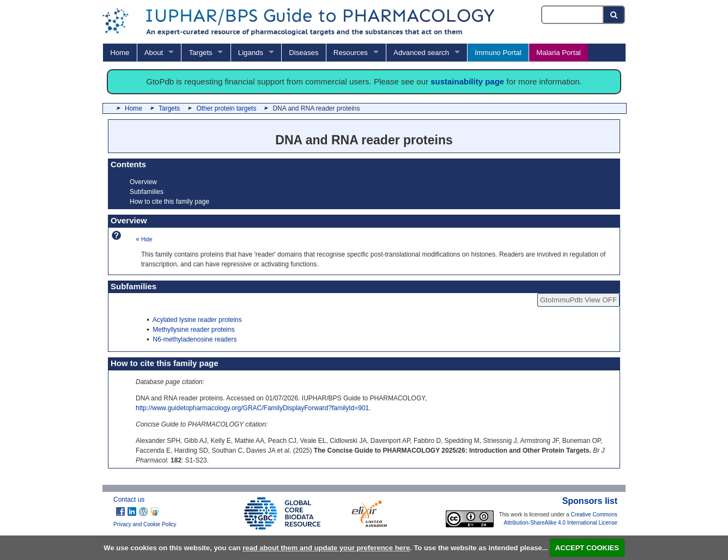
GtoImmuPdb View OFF (578, 300)
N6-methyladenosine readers (195, 339)
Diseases (304, 53)
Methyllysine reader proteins (193, 330)
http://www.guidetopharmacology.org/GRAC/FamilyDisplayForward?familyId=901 (252, 408)
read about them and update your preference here (326, 548)
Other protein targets (226, 108)
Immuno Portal (498, 53)
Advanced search (421, 53)
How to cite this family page (169, 202)
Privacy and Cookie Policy (145, 524)
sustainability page (467, 81)
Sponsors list (590, 501)
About (154, 53)
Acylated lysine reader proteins (197, 320)
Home (120, 53)
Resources (351, 53)
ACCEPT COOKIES (587, 548)
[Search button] (614, 15)
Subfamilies (147, 192)
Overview (143, 182)
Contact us (129, 500)
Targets (200, 53)
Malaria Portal (558, 53)
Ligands (251, 53)
